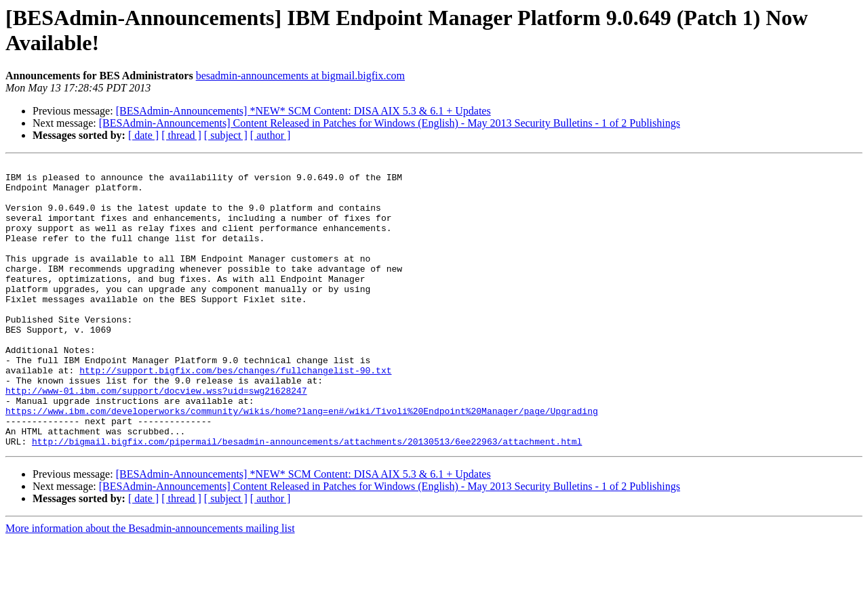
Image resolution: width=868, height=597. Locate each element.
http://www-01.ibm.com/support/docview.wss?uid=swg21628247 (156, 437)
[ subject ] (226, 135)
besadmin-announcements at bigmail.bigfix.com (300, 76)
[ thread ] (181, 135)
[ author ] (271, 135)
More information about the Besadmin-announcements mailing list (150, 585)
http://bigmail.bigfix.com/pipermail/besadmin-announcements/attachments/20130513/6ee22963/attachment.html (307, 498)
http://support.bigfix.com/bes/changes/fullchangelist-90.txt (235, 413)
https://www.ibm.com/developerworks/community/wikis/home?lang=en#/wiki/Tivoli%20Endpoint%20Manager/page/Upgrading (302, 461)
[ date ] (143, 135)
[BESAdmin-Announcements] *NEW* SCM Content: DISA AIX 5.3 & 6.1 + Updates (303, 111)
